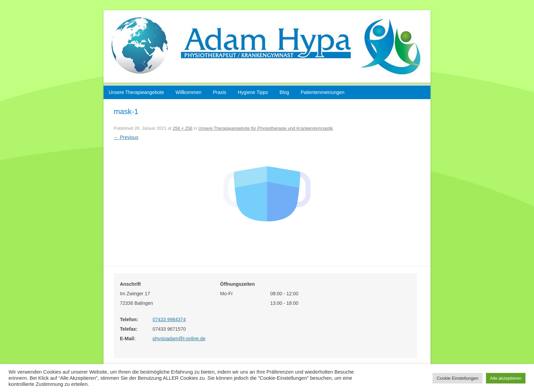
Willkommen (188, 92)
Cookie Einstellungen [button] (457, 378)
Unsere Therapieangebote (136, 92)
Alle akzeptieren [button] (506, 378)
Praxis (219, 92)
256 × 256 (183, 128)
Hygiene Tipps (253, 92)
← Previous (126, 137)
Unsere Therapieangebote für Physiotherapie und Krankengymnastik (265, 128)
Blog (284, 92)
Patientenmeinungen (323, 92)
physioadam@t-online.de (179, 339)
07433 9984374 (169, 319)
